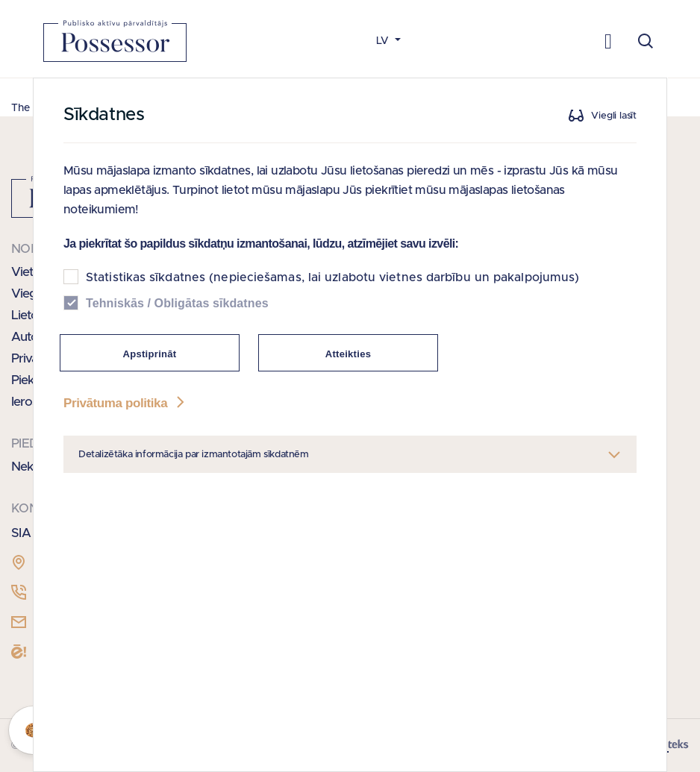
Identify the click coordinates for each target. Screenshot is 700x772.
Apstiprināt (150, 354)
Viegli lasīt (614, 116)
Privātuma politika (125, 403)
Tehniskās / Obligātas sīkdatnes (177, 303)
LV (384, 41)
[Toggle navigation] (609, 41)
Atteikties (349, 354)
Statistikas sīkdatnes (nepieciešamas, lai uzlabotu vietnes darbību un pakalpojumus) (332, 277)
